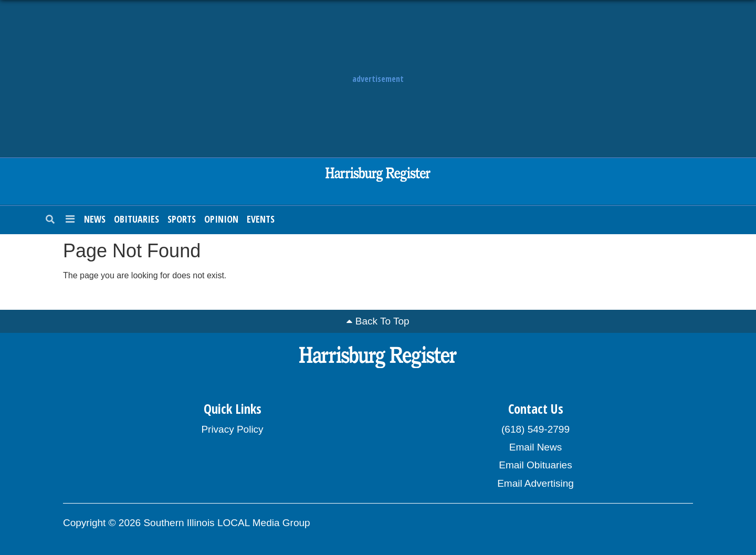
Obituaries (136, 219)
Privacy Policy (232, 429)
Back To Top (382, 321)
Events (261, 219)
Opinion (221, 219)
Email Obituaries (535, 465)
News (95, 219)
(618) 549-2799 (535, 429)
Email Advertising (535, 483)
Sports (182, 219)
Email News (535, 447)
